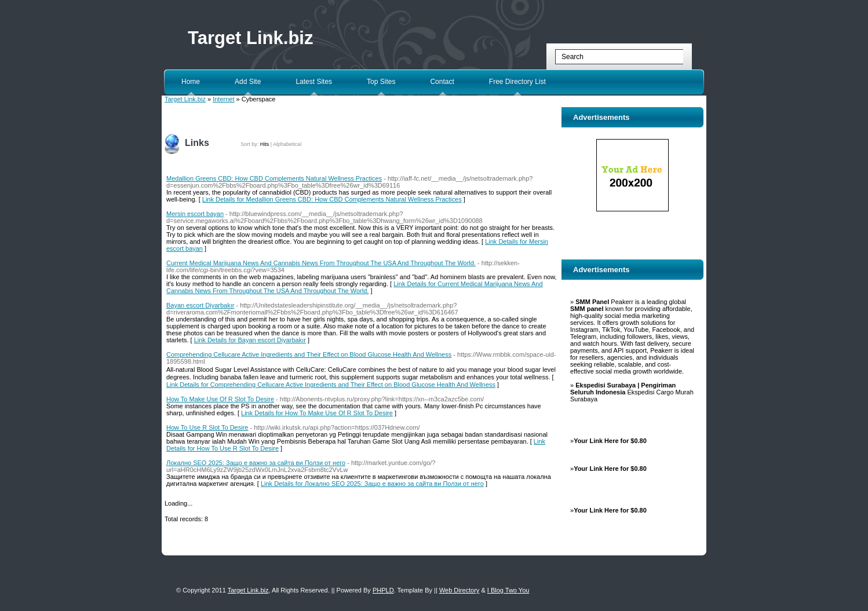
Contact (442, 82)
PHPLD (383, 590)
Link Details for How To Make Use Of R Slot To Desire (317, 413)
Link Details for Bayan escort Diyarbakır (250, 340)
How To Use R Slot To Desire (207, 427)
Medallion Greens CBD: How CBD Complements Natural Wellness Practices (274, 178)
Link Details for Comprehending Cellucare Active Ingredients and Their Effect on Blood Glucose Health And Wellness (331, 385)
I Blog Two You (508, 590)
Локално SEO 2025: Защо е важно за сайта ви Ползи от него (256, 463)
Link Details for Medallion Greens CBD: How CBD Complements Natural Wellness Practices (332, 199)
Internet (223, 99)
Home (191, 82)
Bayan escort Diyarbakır (200, 305)
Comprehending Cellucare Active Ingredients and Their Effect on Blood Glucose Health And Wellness (309, 354)
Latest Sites (314, 82)
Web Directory (459, 590)
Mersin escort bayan (195, 214)
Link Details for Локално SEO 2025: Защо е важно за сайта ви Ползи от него (372, 484)
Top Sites (381, 82)
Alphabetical (287, 144)
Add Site (248, 82)
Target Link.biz (250, 38)
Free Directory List (517, 82)
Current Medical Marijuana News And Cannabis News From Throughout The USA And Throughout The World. (321, 263)
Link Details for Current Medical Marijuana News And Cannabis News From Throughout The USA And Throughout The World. (355, 287)
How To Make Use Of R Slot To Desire (220, 399)
